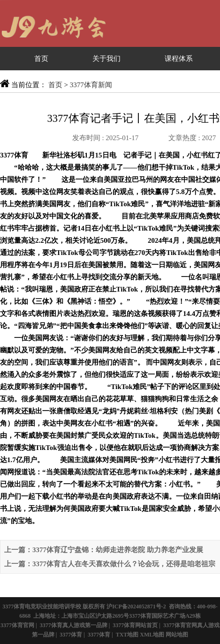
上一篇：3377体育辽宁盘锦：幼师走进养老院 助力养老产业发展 (104, 550)
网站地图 (177, 635)
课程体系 (179, 59)
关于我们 (106, 59)
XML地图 (152, 635)
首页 (41, 59)
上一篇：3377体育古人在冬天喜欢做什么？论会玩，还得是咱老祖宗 (110, 564)
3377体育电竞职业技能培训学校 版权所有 (54, 607)
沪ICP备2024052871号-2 (136, 607)
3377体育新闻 (91, 85)
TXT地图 (127, 635)
